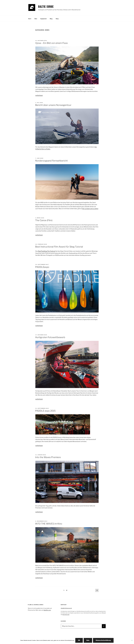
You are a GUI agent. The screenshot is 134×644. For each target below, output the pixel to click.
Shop (57, 19)
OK (79, 640)
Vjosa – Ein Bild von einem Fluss (51, 43)
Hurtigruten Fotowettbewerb (50, 337)
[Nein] (132, 640)
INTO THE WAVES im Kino (49, 524)
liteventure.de (66, 615)
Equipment (43, 19)
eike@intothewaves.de (66, 608)
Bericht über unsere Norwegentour (53, 105)
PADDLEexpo (42, 267)
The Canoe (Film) (44, 220)
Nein (88, 640)
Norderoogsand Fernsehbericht (51, 161)
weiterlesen (39, 95)
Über (36, 19)
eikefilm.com (47, 610)
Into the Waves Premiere (48, 457)
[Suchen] (104, 626)
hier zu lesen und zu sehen (90, 209)
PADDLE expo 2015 (45, 411)
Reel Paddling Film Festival (47, 251)
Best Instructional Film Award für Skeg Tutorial (59, 247)
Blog (51, 19)
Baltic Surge (46, 7)
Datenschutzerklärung (103, 640)
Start (30, 19)
